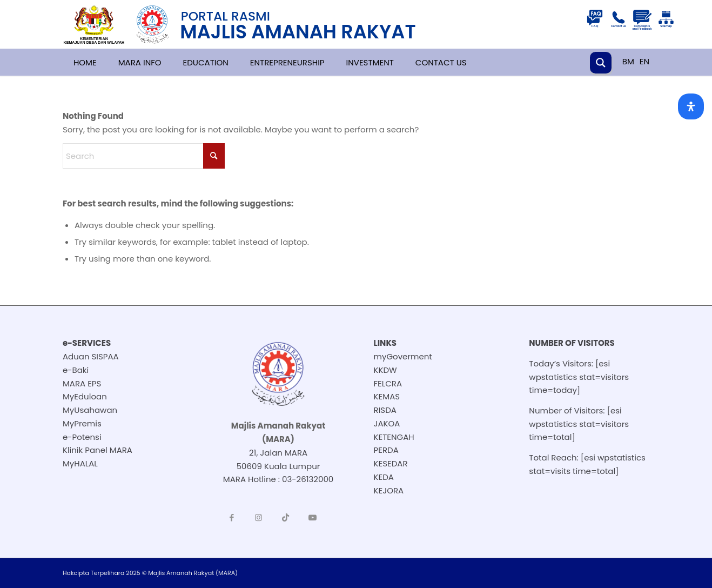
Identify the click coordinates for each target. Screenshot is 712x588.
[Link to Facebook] (232, 518)
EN (644, 61)
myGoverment (403, 356)
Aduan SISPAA (91, 356)
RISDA (385, 410)
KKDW (385, 370)
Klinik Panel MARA (98, 450)
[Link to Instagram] (259, 518)
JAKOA (387, 423)
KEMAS (387, 396)
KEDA (384, 477)
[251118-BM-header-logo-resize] (252, 24)
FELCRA (388, 383)
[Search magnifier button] (601, 63)
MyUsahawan (90, 410)
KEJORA (389, 490)
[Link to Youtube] (313, 518)
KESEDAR (391, 463)
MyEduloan (85, 396)
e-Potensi (82, 437)
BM (628, 61)
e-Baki (76, 370)
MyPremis (82, 423)
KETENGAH (394, 437)
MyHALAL (80, 463)
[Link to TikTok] (286, 518)
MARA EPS (82, 383)
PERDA (386, 450)
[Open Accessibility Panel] (691, 106)
